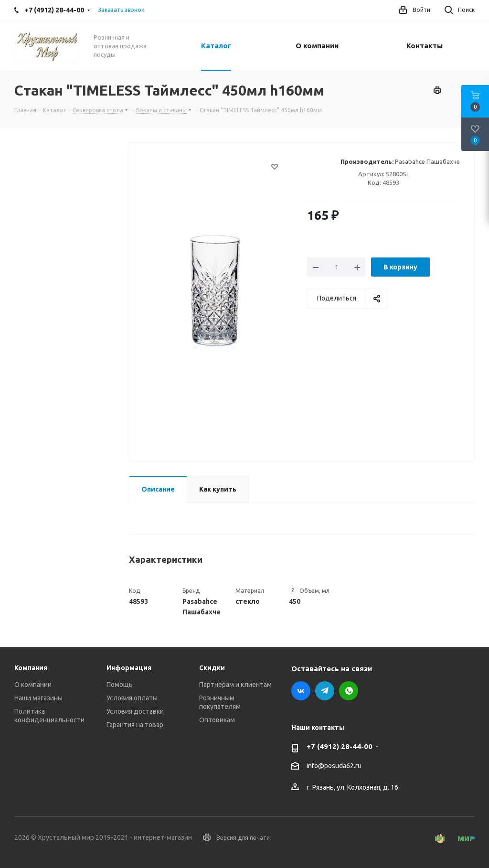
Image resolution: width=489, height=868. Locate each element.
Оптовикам (217, 720)
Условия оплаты (132, 698)
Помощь (120, 685)
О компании (33, 685)
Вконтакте (301, 691)
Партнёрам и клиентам (235, 685)
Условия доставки (135, 711)
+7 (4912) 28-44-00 (340, 746)
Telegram (325, 691)
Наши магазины (38, 698)
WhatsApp (349, 691)
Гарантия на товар (135, 725)
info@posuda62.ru (334, 766)
